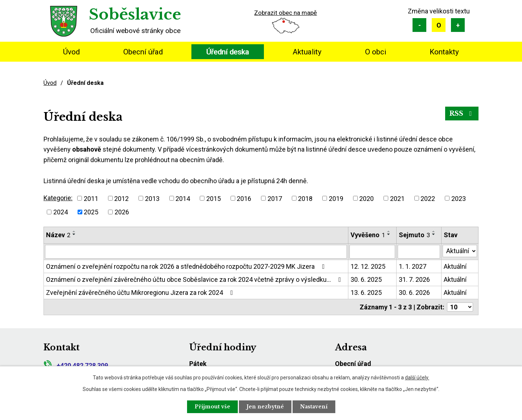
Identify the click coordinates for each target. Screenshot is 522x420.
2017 (275, 198)
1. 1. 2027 (413, 266)
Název (58, 235)
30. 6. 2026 (414, 293)
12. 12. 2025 (368, 266)
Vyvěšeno (368, 235)
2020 (366, 198)
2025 (91, 212)
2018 (305, 198)
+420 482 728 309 (76, 365)
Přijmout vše (212, 407)
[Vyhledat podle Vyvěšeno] (372, 252)
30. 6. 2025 (366, 279)
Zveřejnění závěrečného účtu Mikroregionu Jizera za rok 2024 (141, 293)
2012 (121, 198)
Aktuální (455, 266)
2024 (61, 212)
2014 (183, 198)
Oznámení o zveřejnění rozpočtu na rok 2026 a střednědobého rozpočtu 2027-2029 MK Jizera (187, 266)
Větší (458, 25)
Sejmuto (414, 235)
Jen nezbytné (265, 407)
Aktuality (307, 52)
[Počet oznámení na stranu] (460, 307)
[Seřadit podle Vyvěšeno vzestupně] (389, 231)
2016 (244, 198)
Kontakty (444, 52)
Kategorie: (58, 198)
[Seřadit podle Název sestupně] (74, 234)
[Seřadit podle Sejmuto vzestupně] (434, 231)
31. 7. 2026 (414, 279)
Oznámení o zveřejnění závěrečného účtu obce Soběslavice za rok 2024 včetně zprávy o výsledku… (195, 279)
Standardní (439, 25)
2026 (122, 212)
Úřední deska (228, 52)
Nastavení (314, 407)
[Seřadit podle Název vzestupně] (74, 231)
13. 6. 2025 (366, 293)
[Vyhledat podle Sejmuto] (419, 252)
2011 (91, 198)
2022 (428, 198)
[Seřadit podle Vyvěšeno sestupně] (389, 234)
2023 (459, 198)
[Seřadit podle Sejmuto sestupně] (434, 234)
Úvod (71, 52)
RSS (462, 114)
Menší (419, 25)
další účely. (417, 378)
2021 (397, 198)
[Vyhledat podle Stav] (460, 251)
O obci (376, 52)
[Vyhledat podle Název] (196, 252)
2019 (336, 198)
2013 (152, 198)
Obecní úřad (143, 52)
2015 (214, 198)
